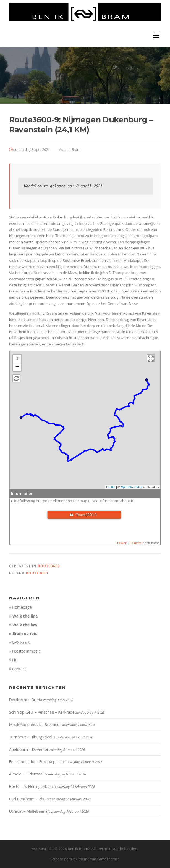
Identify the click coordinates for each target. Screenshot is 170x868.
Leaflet (111, 487)
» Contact (18, 669)
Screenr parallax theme (70, 859)
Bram (76, 150)
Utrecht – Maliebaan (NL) (31, 811)
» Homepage (20, 607)
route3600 (49, 566)
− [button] (17, 367)
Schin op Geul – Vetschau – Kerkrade (42, 712)
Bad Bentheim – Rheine (30, 799)
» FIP (13, 660)
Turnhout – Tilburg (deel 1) (33, 737)
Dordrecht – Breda (26, 700)
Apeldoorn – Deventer (29, 749)
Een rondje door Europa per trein (39, 762)
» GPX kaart (19, 642)
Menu (156, 35)
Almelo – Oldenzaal (26, 774)
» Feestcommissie (25, 651)
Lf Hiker (121, 543)
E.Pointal (136, 543)
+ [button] (17, 359)
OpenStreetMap (132, 487)
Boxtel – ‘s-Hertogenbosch (32, 786)
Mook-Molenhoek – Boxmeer (35, 725)
